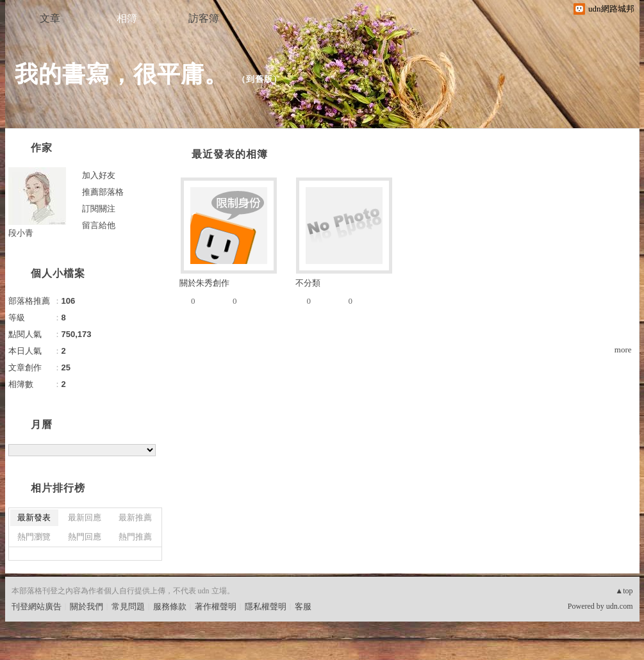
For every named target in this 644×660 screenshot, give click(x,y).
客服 (303, 606)
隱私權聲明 (266, 606)
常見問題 (128, 606)
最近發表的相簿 (230, 154)
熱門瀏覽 (34, 537)
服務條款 (170, 606)
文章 (50, 18)
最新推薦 (135, 517)
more (623, 350)
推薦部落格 (103, 192)
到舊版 (260, 79)
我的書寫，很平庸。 (121, 74)
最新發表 (34, 517)
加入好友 (99, 175)
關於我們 (87, 606)
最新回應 (85, 517)
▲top (624, 591)
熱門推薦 (135, 537)
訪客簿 (204, 18)
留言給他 (99, 225)
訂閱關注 (99, 209)
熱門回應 (85, 537)
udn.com (620, 606)
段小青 (21, 233)
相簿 (127, 18)
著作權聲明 (216, 606)
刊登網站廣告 (37, 606)
